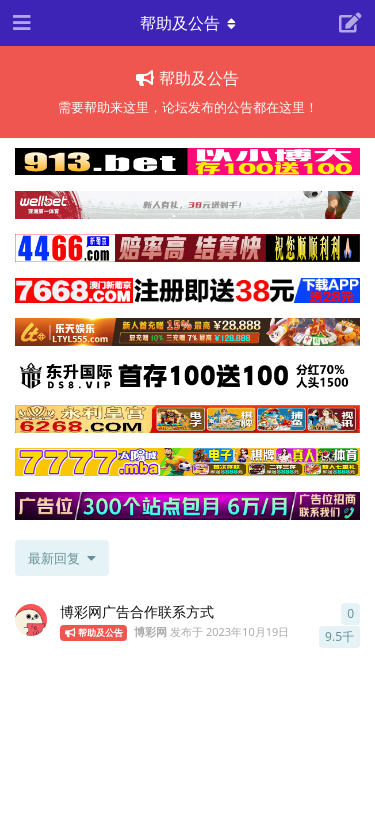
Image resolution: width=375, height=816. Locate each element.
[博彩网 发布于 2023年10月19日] (31, 620)
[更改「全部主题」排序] (62, 558)
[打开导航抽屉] (20, 23)
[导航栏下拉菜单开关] (188, 23)
